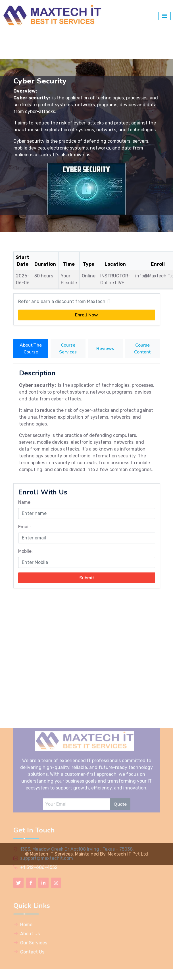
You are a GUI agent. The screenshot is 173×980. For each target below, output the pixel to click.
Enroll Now (86, 315)
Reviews (105, 349)
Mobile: (25, 551)
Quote (120, 875)
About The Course (31, 349)
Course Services (68, 349)
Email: (24, 527)
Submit (87, 578)
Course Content (142, 349)
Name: (25, 502)
